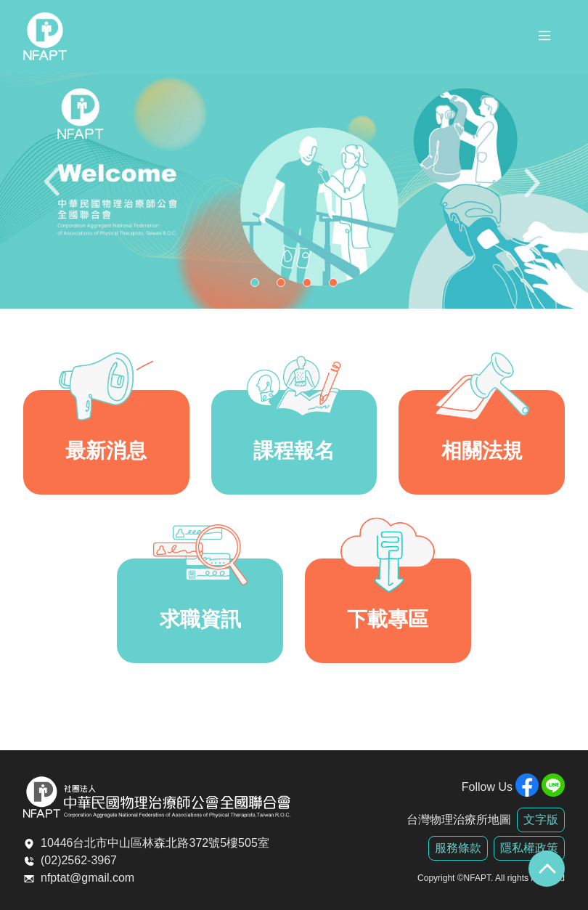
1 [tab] (258, 286)
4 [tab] (337, 286)
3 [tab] (311, 286)
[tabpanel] (294, 191)
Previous (54, 191)
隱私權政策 (529, 848)
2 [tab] (285, 286)
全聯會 (45, 36)
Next (534, 191)
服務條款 (458, 848)
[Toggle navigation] (544, 38)
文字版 (541, 820)
